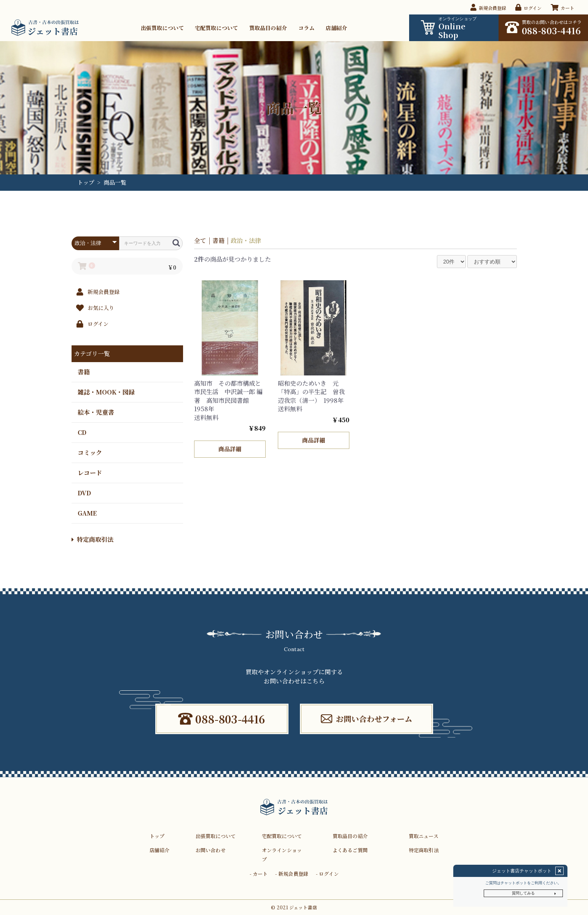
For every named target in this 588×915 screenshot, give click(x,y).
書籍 (83, 371)
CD (82, 432)
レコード (89, 472)
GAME (87, 513)
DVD (84, 493)
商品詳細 (230, 449)
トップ (86, 182)
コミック (89, 452)
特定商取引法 (92, 539)
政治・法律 (246, 240)
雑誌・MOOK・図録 (106, 392)
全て (200, 240)
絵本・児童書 (96, 412)
